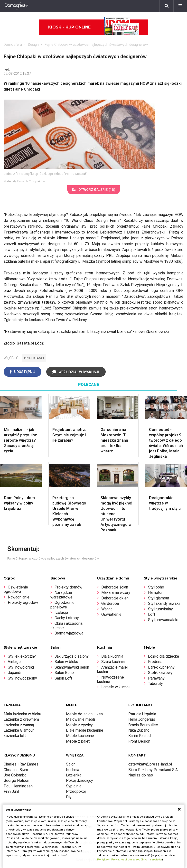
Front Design (139, 741)
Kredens (155, 662)
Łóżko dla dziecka (164, 656)
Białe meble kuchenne (85, 730)
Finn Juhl (11, 791)
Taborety (155, 684)
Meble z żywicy (79, 725)
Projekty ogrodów (23, 602)
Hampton (156, 593)
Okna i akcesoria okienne (66, 626)
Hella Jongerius (142, 719)
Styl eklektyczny (22, 656)
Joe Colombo (15, 775)
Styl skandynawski (164, 603)
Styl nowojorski (21, 667)
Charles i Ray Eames (21, 764)
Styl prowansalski (163, 620)
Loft (152, 614)
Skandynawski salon (72, 667)
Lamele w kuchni (115, 687)
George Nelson (16, 780)
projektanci (34, 358)
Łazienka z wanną (19, 725)
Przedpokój (76, 791)
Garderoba (110, 603)
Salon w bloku (66, 662)
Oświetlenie (111, 614)
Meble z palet (78, 741)
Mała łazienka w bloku (22, 714)
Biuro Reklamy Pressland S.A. (153, 770)
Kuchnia (73, 770)
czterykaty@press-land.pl (150, 764)
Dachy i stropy (67, 618)
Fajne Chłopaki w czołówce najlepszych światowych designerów (96, 45)
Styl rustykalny (160, 609)
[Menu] (180, 6)
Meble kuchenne (80, 736)
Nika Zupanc (139, 730)
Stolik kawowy (160, 673)
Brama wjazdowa (69, 633)
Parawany (156, 678)
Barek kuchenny (161, 667)
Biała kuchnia (112, 656)
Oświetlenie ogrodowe (16, 589)
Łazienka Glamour (19, 730)
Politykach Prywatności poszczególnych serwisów (130, 860)
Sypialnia (74, 786)
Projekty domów (68, 587)
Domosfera (13, 45)
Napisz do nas (141, 775)
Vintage (14, 662)
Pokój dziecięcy (79, 780)
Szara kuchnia (113, 662)
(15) (94, 190)
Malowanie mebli (80, 719)
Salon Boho (64, 673)
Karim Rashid (140, 736)
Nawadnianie (19, 597)
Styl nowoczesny (22, 678)
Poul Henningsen (18, 786)
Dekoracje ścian (115, 587)
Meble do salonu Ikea (84, 714)
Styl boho (156, 587)
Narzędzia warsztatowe (61, 595)
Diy (69, 797)
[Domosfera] (17, 6)
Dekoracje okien (115, 598)
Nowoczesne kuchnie (111, 679)
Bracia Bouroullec (143, 725)
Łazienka (74, 775)
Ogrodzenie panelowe (62, 605)
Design (33, 45)
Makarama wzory (116, 593)
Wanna (107, 609)
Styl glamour (159, 598)
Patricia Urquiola (142, 714)
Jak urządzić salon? (72, 656)
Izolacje (61, 612)
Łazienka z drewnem (21, 719)
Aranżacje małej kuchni (112, 669)
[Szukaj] (167, 6)
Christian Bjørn (16, 770)
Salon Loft (63, 678)
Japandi (14, 673)
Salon (71, 764)
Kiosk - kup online (94, 27)
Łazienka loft (15, 736)
